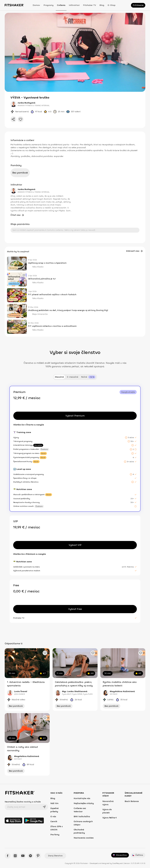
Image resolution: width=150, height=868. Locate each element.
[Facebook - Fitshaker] (8, 856)
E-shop (112, 5)
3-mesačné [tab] (73, 377)
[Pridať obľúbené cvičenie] (45, 653)
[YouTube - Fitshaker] (23, 856)
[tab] (88, 377)
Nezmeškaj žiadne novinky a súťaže (23, 802)
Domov (36, 5)
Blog (102, 5)
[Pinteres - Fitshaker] (38, 856)
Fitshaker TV (90, 5)
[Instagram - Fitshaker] (15, 856)
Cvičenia (61, 5)
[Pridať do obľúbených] (21, 119)
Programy (48, 5)
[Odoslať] (44, 807)
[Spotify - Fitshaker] (30, 856)
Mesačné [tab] (59, 377)
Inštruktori (74, 5)
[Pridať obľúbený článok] (24, 260)
